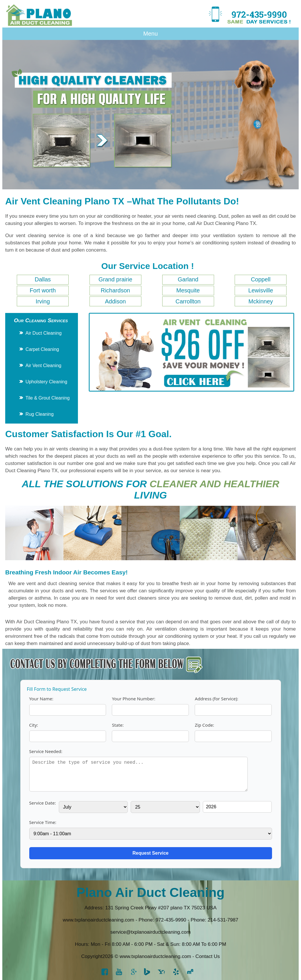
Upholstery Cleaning (46, 382)
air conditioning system (221, 243)
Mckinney (261, 301)
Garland (188, 279)
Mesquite (188, 290)
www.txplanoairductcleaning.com (99, 920)
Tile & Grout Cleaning (48, 398)
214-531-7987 (223, 920)
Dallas (43, 279)
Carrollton (188, 301)
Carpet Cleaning (42, 349)
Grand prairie (115, 279)
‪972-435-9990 (171, 920)
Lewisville (261, 290)
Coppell (261, 279)
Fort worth (43, 290)
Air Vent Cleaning (43, 366)
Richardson (115, 290)
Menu (150, 34)
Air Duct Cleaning (44, 333)
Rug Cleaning (40, 414)
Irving (43, 301)
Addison (115, 301)
